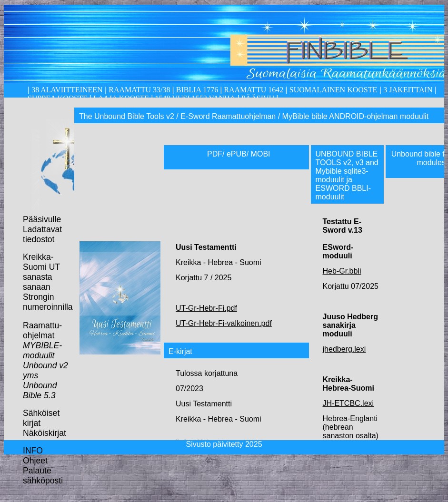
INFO (33, 451)
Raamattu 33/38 (139, 90)
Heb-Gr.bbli (342, 271)
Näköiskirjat (45, 433)
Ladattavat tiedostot (42, 234)
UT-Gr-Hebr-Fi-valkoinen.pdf (224, 323)
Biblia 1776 (197, 90)
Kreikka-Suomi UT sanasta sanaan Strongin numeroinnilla (48, 282)
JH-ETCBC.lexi (348, 403)
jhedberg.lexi (344, 349)
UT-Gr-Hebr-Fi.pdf (206, 308)
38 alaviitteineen (66, 90)
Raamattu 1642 (254, 90)
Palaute (37, 471)
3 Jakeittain (408, 90)
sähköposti (43, 481)
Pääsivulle (42, 219)
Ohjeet (35, 461)
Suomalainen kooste (333, 90)
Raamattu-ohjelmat (42, 330)
